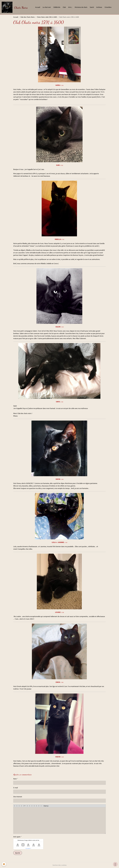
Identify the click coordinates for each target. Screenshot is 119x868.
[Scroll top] (115, 864)
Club (64, 7)
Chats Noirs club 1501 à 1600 (47, 17)
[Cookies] (4, 864)
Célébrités (57, 7)
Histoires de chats (81, 7)
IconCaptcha (28, 848)
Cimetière (108, 7)
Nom (15, 779)
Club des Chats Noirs (28, 17)
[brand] (15, 7)
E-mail (16, 788)
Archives (99, 7)
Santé (92, 7)
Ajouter (18, 853)
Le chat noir (47, 7)
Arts (70, 7)
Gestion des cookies (60, 865)
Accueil (38, 7)
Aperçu (46, 806)
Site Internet (18, 797)
